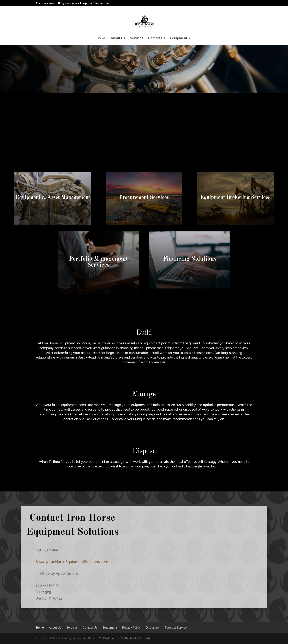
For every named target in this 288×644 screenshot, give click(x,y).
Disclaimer (153, 628)
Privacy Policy (131, 628)
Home (101, 38)
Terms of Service (176, 628)
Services (137, 38)
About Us (118, 38)
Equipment (179, 38)
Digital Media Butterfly (136, 638)
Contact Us (157, 38)
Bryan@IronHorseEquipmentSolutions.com (72, 562)
